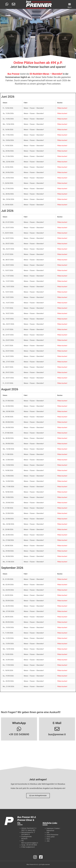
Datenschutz (50, 830)
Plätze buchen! (62, 108)
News (48, 839)
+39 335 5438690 (19, 734)
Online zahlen (51, 837)
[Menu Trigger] (70, 5)
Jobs (48, 841)
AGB (48, 833)
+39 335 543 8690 (31, 845)
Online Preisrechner (52, 835)
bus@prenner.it (57, 734)
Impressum (50, 828)
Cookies (57, 828)
